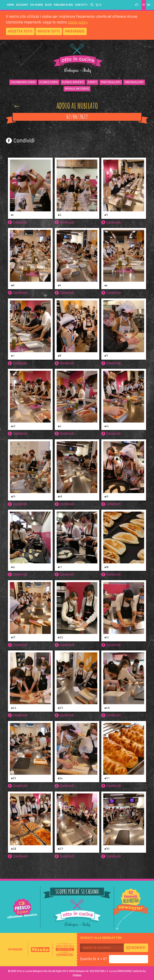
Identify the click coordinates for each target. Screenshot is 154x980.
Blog (48, 5)
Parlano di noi (63, 5)
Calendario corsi (23, 82)
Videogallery (134, 82)
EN (148, 5)
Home (10, 5)
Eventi (92, 82)
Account (22, 5)
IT (144, 5)
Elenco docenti (73, 82)
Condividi (20, 141)
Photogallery (111, 82)
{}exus (77, 975)
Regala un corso (77, 89)
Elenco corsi (49, 82)
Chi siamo (37, 5)
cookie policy (78, 22)
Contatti (81, 5)
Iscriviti (136, 948)
